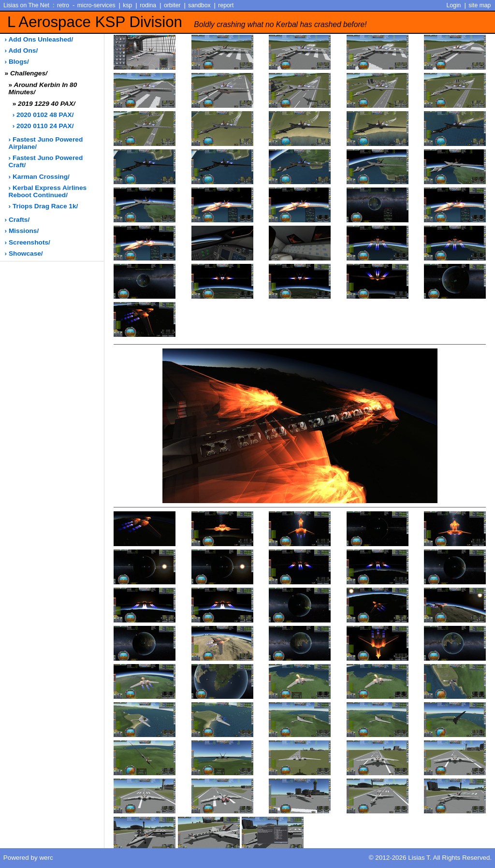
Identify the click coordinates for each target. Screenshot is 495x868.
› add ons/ (22, 51)
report (226, 5)
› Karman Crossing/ (39, 177)
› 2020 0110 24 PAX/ (43, 126)
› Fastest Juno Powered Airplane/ (46, 143)
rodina (148, 5)
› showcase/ (24, 253)
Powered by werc (28, 858)
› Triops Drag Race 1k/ (44, 206)
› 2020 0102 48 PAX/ (43, 115)
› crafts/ (17, 220)
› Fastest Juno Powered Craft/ (46, 161)
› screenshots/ (28, 242)
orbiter (172, 5)
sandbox (199, 5)
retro (63, 5)
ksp (127, 5)
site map (480, 5)
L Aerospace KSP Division (187, 22)
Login (454, 5)
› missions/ (22, 231)
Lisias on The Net (26, 5)
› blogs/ (17, 62)
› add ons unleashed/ (39, 39)
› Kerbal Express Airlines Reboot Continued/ (48, 191)
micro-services (96, 5)
